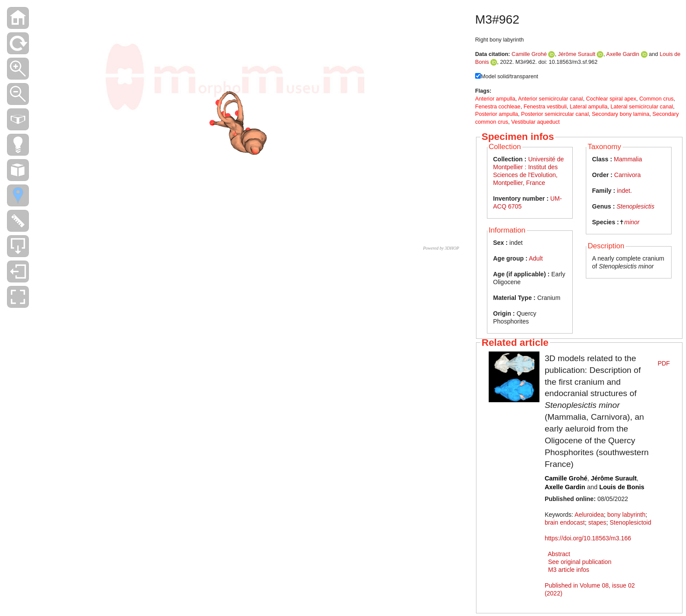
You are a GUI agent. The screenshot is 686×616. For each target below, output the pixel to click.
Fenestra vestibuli (545, 107)
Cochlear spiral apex (611, 99)
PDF (664, 363)
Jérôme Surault (576, 54)
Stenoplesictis (635, 206)
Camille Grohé (529, 54)
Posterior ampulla (497, 114)
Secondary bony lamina (621, 114)
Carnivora (628, 175)
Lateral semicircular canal (642, 107)
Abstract (559, 554)
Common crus (656, 99)
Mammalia (628, 159)
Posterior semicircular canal (555, 114)
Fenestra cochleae (498, 107)
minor (632, 222)
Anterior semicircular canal (550, 99)
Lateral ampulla (588, 107)
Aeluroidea (589, 515)
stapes (597, 522)
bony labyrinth (626, 515)
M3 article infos (569, 570)
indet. (624, 191)
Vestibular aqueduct (536, 122)
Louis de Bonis (622, 487)
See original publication (580, 562)
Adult (536, 258)
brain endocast (565, 522)
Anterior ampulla (495, 99)
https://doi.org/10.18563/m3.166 (588, 538)
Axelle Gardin (623, 54)
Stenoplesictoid (631, 522)
